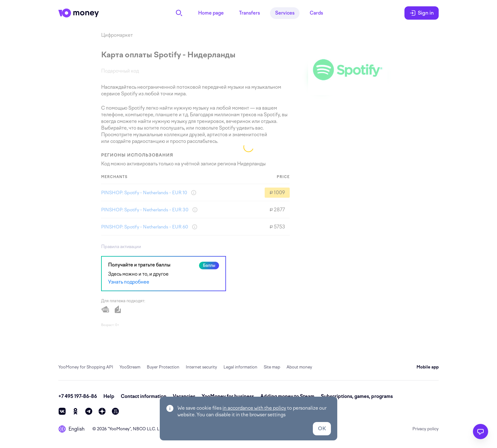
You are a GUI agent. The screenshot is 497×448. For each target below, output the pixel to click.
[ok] (75, 411)
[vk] (62, 411)
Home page (211, 13)
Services (285, 13)
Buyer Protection (163, 367)
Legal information (240, 367)
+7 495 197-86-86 (78, 396)
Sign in (422, 13)
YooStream (130, 367)
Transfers (249, 13)
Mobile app (428, 367)
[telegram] (89, 411)
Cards (316, 13)
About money (299, 367)
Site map (272, 367)
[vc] (115, 411)
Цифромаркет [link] (117, 35)
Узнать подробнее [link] (129, 282)
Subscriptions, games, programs (357, 396)
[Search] (179, 13)
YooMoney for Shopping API (86, 367)
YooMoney (119, 429)
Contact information (144, 396)
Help (109, 396)
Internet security (201, 367)
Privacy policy (426, 429)
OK (322, 429)
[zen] (102, 411)
